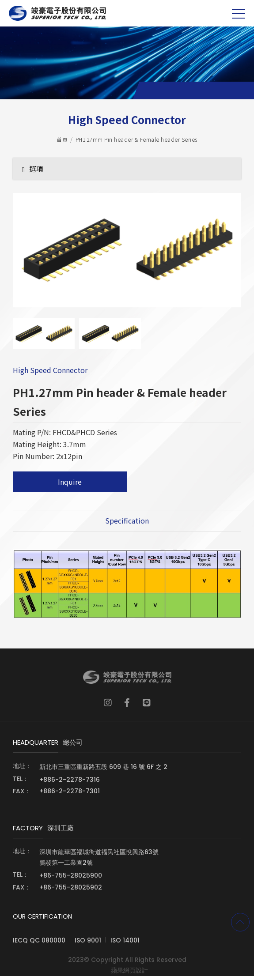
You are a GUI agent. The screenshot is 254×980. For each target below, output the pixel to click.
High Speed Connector (50, 373)
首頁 (62, 141)
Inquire (70, 485)
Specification (127, 524)
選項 (33, 171)
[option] (127, 257)
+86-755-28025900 (71, 879)
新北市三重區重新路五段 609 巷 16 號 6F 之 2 (103, 771)
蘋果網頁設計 (129, 975)
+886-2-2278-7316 (70, 784)
